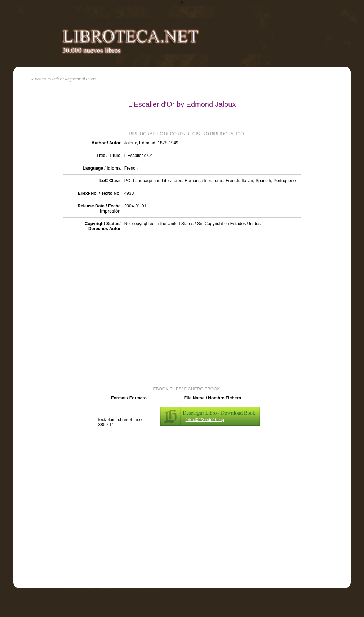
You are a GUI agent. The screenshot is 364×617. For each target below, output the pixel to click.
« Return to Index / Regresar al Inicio (64, 79)
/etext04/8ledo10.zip (205, 420)
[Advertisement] (81, 310)
